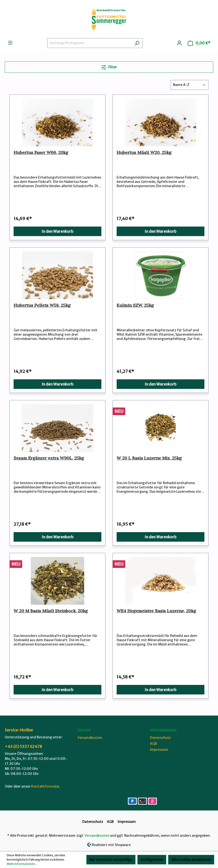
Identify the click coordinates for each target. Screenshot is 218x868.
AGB (153, 744)
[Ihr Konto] (179, 43)
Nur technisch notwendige (111, 860)
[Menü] (10, 43)
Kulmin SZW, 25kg (135, 305)
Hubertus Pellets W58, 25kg (42, 305)
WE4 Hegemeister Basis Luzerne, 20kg (156, 611)
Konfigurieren (152, 860)
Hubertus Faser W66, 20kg (41, 153)
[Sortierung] (189, 85)
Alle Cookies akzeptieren (191, 860)
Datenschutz (160, 738)
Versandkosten (90, 738)
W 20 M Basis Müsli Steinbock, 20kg (51, 611)
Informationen (163, 730)
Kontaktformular (45, 786)
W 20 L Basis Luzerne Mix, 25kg (149, 458)
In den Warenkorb (57, 231)
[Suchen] (137, 43)
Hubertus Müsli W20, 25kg (144, 153)
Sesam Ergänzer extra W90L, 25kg (49, 458)
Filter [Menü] (109, 66)
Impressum (159, 750)
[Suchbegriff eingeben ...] (89, 43)
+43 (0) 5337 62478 (23, 746)
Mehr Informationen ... (22, 864)
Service (84, 730)
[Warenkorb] (199, 43)
